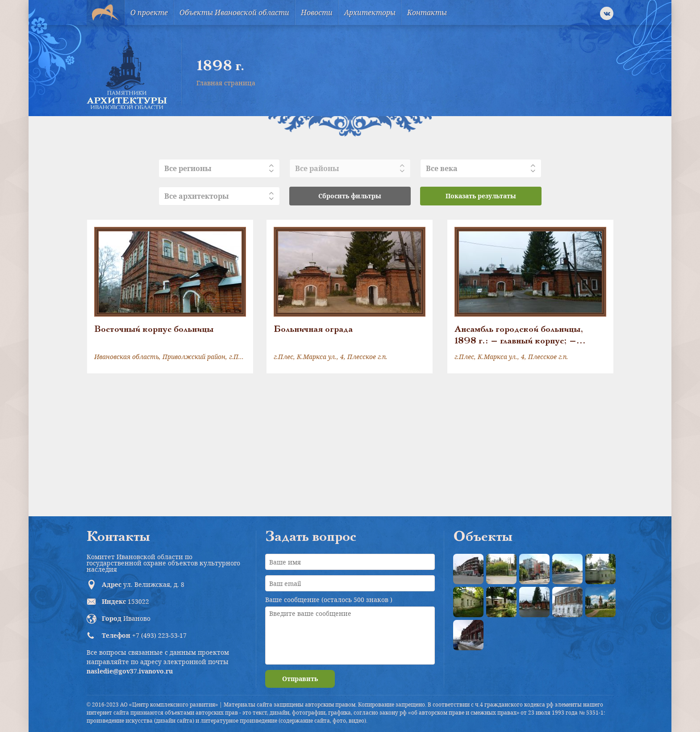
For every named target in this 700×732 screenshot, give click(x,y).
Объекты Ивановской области (234, 13)
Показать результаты (481, 196)
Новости (317, 13)
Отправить (300, 679)
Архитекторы (370, 13)
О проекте (149, 13)
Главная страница (226, 83)
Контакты (427, 13)
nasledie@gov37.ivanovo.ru (130, 671)
